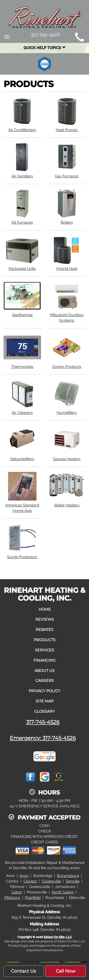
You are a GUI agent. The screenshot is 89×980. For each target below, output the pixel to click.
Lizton (17, 892)
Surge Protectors (22, 541)
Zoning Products (67, 351)
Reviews (45, 619)
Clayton (30, 881)
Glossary (44, 711)
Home (45, 609)
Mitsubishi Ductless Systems (67, 302)
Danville (73, 881)
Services (44, 650)
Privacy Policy (44, 691)
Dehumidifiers (22, 443)
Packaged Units (22, 253)
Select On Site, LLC (58, 937)
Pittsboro (12, 898)
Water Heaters (67, 490)
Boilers (67, 207)
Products (45, 640)
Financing (44, 660)
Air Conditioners (22, 114)
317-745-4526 (43, 722)
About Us (44, 671)
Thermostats (22, 351)
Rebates (44, 630)
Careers (45, 681)
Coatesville (51, 881)
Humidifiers (67, 397)
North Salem (63, 892)
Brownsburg (68, 876)
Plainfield (33, 898)
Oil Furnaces (22, 207)
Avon (24, 876)
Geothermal (22, 299)
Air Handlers (22, 160)
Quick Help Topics (45, 48)
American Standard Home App (22, 492)
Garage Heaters (67, 443)
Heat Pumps (67, 114)
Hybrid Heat (67, 253)
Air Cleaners (22, 397)
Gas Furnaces (67, 160)
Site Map (45, 701)
